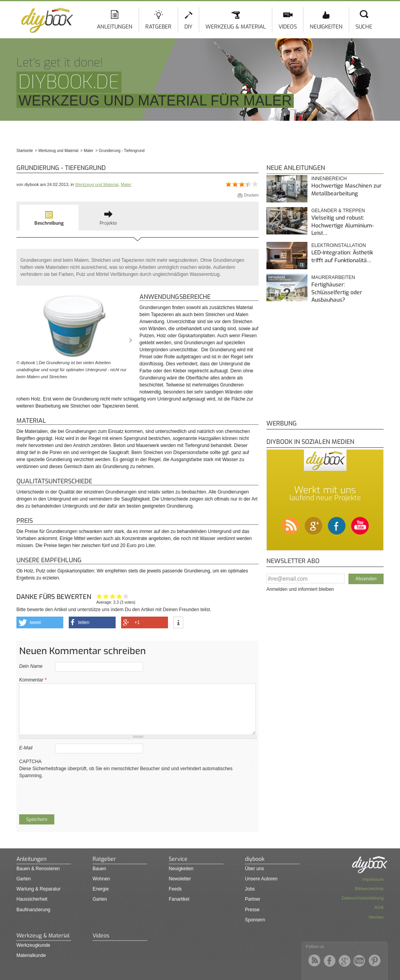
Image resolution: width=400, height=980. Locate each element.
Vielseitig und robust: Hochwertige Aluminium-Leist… (343, 225)
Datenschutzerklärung (363, 898)
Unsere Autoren (261, 879)
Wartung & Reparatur (38, 889)
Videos (288, 27)
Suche (364, 27)
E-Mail (26, 748)
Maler (126, 184)
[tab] (49, 218)
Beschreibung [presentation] (49, 223)
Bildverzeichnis (369, 889)
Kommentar (33, 680)
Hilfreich (119, 596)
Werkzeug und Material (97, 184)
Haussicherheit (32, 899)
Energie (101, 889)
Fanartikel (179, 899)
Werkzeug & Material (236, 27)
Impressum (373, 879)
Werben (376, 917)
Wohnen (101, 879)
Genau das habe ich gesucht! (126, 596)
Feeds (175, 889)
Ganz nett (106, 596)
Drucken (251, 195)
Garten (24, 879)
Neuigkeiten (326, 27)
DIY (188, 27)
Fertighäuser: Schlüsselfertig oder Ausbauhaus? (337, 292)
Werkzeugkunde (33, 945)
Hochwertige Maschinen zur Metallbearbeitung (346, 190)
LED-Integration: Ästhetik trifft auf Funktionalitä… (342, 257)
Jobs (250, 889)
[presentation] (79, 794)
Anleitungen (115, 27)
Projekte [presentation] (108, 223)
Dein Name (31, 666)
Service (178, 859)
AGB (379, 907)
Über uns (254, 869)
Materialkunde (31, 955)
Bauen (99, 869)
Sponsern (255, 920)
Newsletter (180, 879)
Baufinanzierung (33, 910)
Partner (253, 899)
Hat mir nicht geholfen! (99, 596)
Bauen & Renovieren (38, 869)
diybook (255, 859)
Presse (252, 910)
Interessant (113, 596)
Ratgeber (158, 27)
